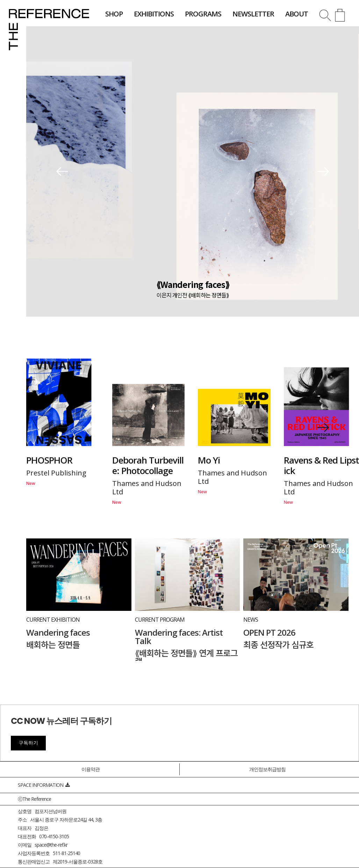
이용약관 (91, 769)
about (297, 14)
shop (114, 14)
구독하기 (28, 743)
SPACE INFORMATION (44, 785)
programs (203, 14)
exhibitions (154, 14)
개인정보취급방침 (267, 769)
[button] (62, 172)
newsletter (253, 14)
